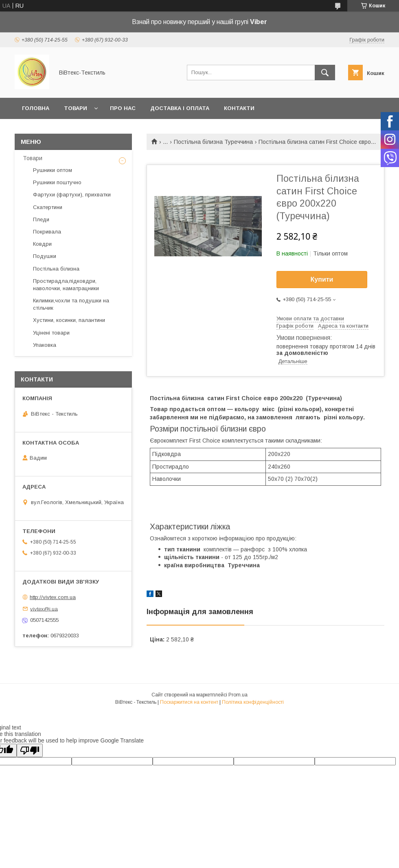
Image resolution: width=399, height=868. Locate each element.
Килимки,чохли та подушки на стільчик (71, 304)
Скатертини (48, 207)
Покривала (47, 232)
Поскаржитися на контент (189, 702)
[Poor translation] (30, 750)
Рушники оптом (53, 170)
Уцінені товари (51, 333)
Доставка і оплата (180, 108)
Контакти (239, 108)
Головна (36, 108)
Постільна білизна (56, 269)
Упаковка (45, 345)
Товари (76, 108)
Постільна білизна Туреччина (213, 142)
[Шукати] (325, 73)
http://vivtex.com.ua (53, 597)
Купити (322, 279)
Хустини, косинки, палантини (69, 320)
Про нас (123, 108)
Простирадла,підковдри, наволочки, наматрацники (66, 285)
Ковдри (42, 244)
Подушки (45, 256)
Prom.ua (238, 695)
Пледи (41, 219)
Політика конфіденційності (253, 702)
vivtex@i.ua (44, 609)
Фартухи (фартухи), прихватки (72, 195)
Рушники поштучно (57, 182)
